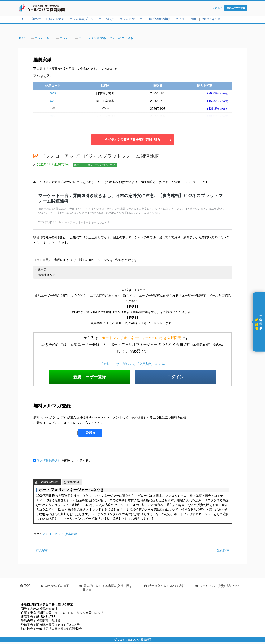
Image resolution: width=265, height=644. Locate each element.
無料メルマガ (55, 20)
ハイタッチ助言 (186, 20)
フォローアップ (53, 536)
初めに (36, 20)
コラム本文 (127, 20)
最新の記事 (74, 484)
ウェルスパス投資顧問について (221, 587)
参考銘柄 (71, 536)
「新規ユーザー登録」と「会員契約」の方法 (133, 365)
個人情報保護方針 (49, 462)
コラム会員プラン (82, 20)
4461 (53, 102)
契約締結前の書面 (57, 587)
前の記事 (42, 552)
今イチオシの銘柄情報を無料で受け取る (132, 140)
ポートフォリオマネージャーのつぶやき (95, 166)
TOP (23, 20)
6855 (53, 94)
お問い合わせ (211, 20)
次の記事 (223, 552)
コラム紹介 (107, 20)
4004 (53, 117)
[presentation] (62, 449)
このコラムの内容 (49, 484)
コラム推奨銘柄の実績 (155, 20)
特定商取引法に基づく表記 (167, 587)
